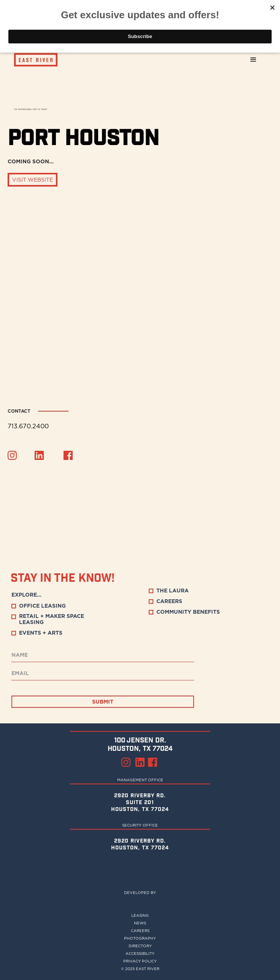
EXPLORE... (26, 595)
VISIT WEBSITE (33, 180)
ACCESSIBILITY (140, 953)
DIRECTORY (140, 946)
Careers (140, 931)
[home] (32, 60)
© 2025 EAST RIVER (140, 969)
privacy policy (140, 961)
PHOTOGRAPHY (140, 938)
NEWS (140, 923)
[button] (253, 60)
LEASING (140, 915)
